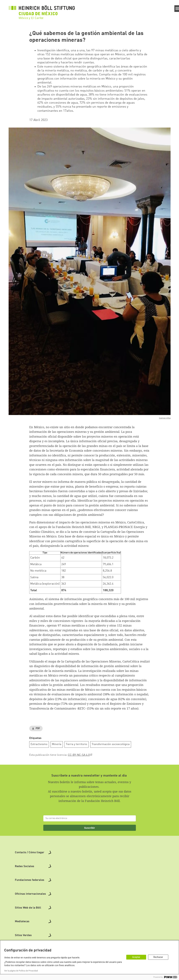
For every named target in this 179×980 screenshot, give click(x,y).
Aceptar (136, 957)
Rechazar (158, 957)
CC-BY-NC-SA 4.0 (79, 755)
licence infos (165, 418)
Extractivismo (39, 744)
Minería (57, 744)
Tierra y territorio (76, 744)
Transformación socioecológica (111, 744)
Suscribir (89, 828)
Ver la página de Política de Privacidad (21, 971)
